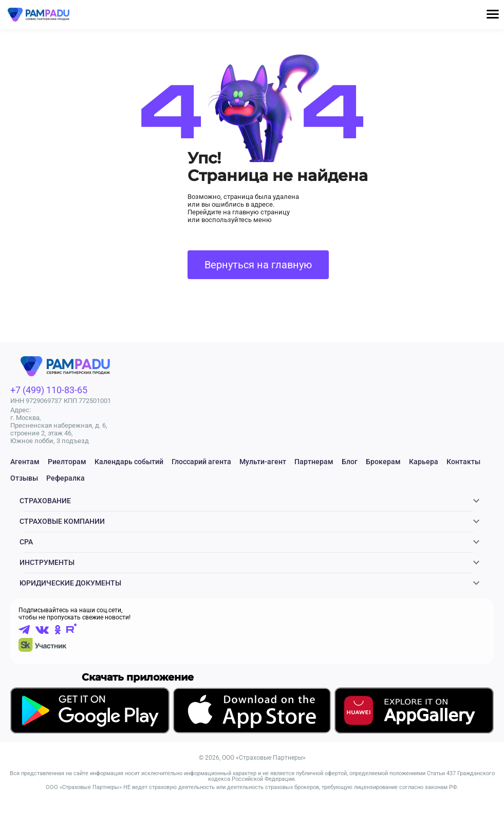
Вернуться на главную (258, 265)
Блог (350, 462)
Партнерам (314, 462)
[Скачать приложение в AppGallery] (414, 733)
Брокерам (383, 462)
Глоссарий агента (201, 462)
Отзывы (24, 478)
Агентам (25, 462)
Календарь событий (129, 462)
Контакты (463, 462)
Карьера (424, 462)
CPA (26, 552)
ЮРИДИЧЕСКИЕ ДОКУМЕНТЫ (70, 601)
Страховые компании (62, 527)
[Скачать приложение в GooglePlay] (90, 733)
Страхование (45, 503)
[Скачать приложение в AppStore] (252, 733)
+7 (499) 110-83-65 (49, 390)
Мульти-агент (263, 462)
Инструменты (47, 577)
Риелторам (67, 462)
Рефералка (66, 478)
